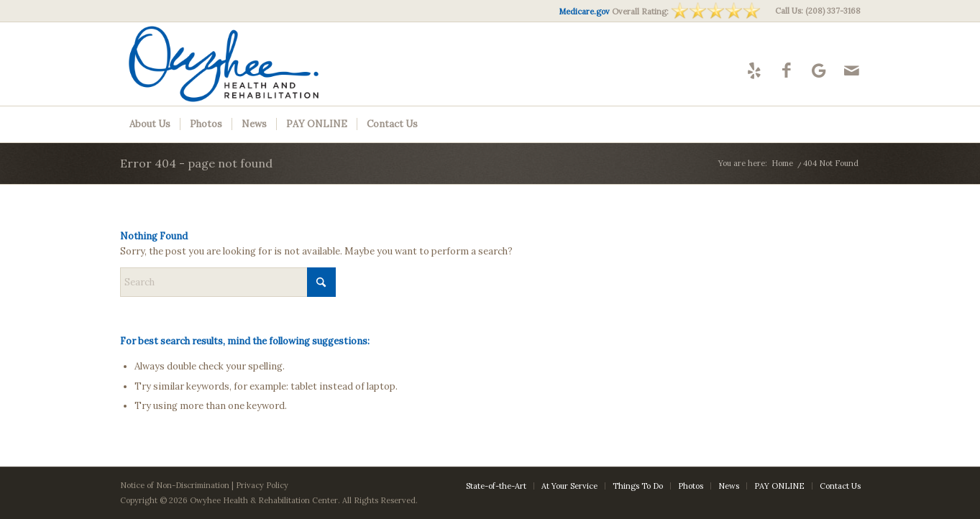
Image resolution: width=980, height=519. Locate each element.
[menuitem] (814, 11)
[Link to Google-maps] (819, 70)
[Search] (228, 282)
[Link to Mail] (852, 70)
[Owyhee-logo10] (251, 64)
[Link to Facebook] (787, 70)
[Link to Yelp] (755, 70)
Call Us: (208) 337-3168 (818, 11)
